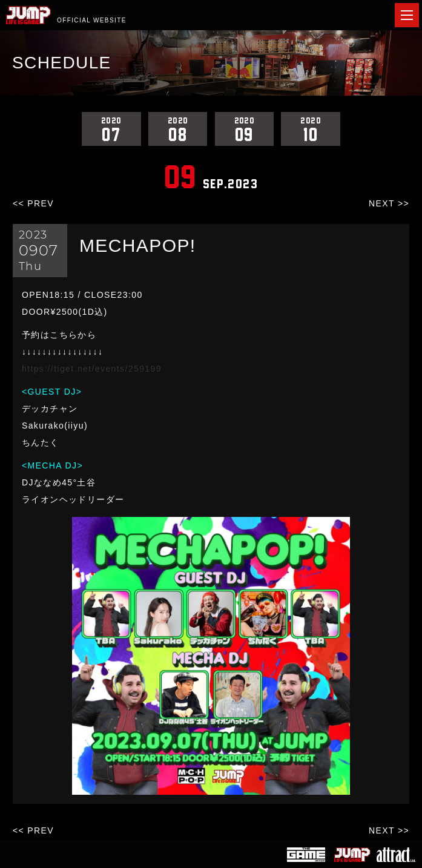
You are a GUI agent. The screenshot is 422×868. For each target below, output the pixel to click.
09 (245, 129)
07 (111, 129)
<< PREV (33, 203)
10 (311, 129)
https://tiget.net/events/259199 (92, 369)
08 (178, 129)
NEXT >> (389, 203)
